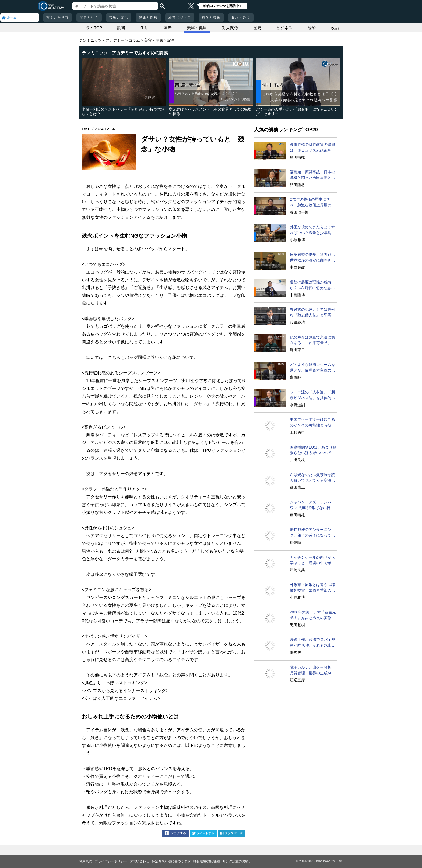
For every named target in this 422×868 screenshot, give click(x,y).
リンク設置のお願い (237, 861)
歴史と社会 (89, 17)
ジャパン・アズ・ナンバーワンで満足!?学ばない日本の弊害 (312, 505)
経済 (312, 28)
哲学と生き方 (58, 17)
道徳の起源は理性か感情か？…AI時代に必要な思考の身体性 (312, 285)
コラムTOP (92, 28)
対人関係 (230, 28)
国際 (168, 28)
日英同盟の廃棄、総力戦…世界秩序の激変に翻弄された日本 (312, 258)
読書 (121, 28)
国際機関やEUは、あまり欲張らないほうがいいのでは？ (313, 450)
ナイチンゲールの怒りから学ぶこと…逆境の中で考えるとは (312, 560)
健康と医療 (148, 17)
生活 (145, 28)
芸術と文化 (119, 17)
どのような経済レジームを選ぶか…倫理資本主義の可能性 (312, 368)
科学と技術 (211, 17)
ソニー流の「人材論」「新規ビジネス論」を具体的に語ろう (312, 395)
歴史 (257, 28)
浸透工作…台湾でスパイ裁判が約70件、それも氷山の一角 (313, 643)
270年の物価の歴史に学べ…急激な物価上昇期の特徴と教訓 (312, 203)
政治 (335, 28)
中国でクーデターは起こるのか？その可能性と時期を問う (312, 423)
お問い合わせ (139, 861)
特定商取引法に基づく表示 (171, 861)
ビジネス (284, 28)
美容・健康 (197, 28)
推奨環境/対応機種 (207, 861)
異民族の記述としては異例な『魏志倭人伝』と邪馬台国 (312, 313)
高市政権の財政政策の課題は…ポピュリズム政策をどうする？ (312, 148)
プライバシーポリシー (111, 861)
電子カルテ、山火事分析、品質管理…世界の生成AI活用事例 (312, 671)
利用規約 (86, 861)
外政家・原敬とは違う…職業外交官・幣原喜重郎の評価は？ (312, 588)
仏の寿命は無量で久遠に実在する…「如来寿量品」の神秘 (312, 340)
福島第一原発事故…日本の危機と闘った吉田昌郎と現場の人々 (312, 175)
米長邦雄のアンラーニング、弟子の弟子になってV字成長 (312, 533)
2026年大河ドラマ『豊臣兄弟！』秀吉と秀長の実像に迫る (313, 615)
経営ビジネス (180, 17)
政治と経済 (241, 17)
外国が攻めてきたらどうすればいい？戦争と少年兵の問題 (312, 230)
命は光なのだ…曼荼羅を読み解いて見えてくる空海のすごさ (312, 478)
